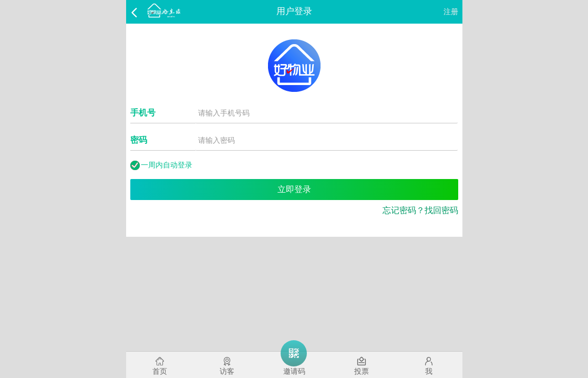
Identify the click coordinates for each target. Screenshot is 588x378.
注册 (451, 12)
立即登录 (294, 189)
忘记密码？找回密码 (420, 211)
